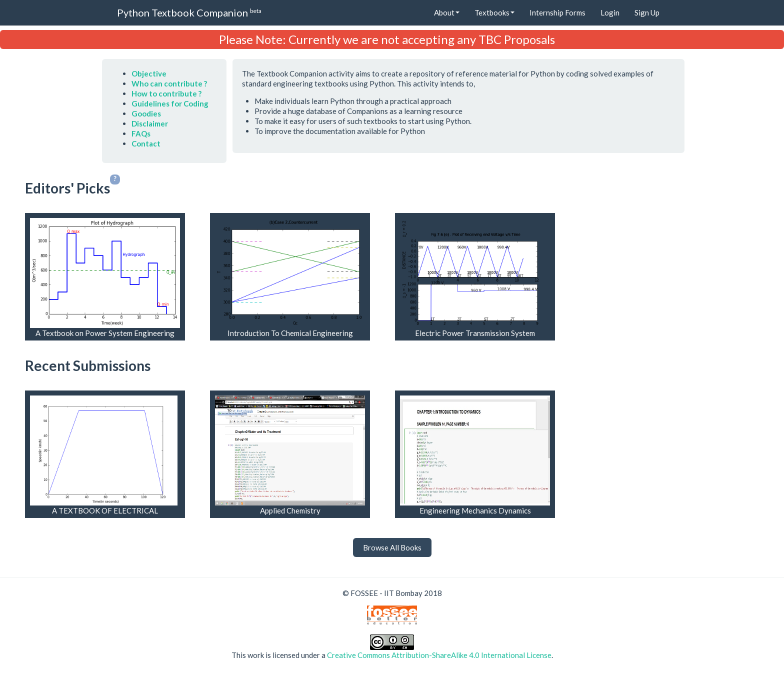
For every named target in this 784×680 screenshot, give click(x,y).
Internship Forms (557, 12)
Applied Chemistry (290, 510)
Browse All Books (392, 547)
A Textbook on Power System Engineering (105, 333)
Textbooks (494, 12)
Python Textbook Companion (189, 12)
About (447, 12)
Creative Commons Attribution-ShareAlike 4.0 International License (439, 655)
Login (610, 12)
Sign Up (647, 12)
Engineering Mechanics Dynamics (475, 510)
